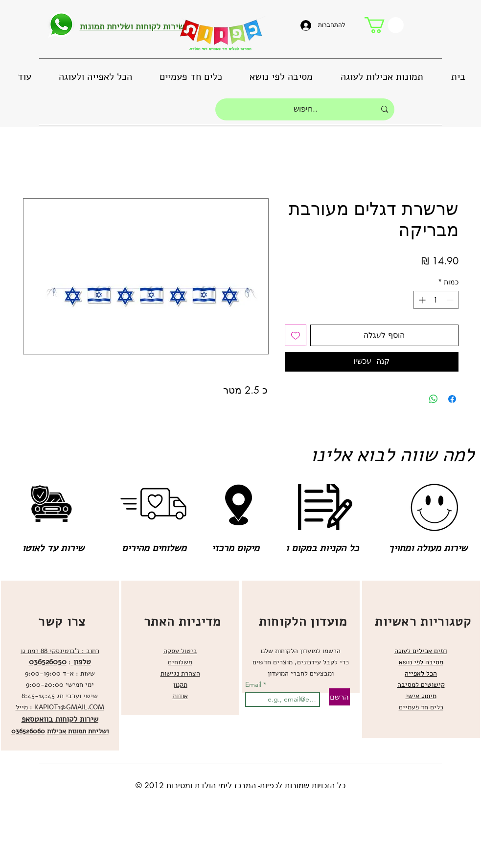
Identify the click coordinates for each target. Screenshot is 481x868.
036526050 (48, 662)
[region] (60, 666)
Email (254, 684)
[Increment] (421, 300)
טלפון (81, 662)
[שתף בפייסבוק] (452, 399)
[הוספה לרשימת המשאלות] (296, 335)
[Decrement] (451, 300)
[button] (384, 25)
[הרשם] (339, 697)
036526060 (28, 731)
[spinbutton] (436, 300)
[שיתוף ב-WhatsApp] (434, 399)
